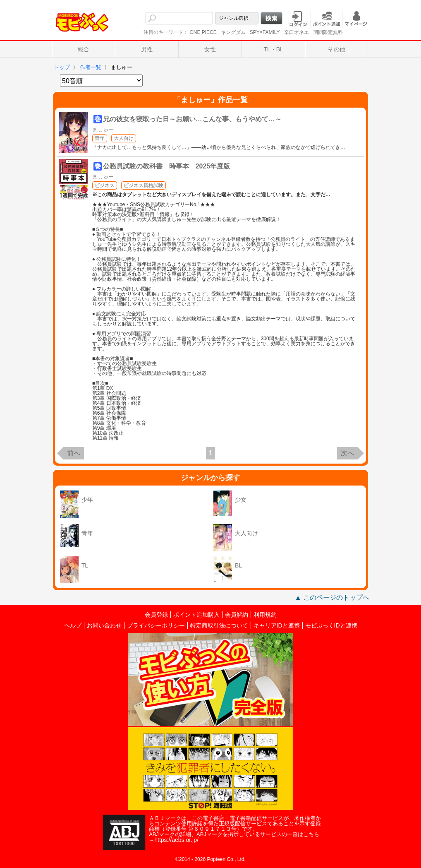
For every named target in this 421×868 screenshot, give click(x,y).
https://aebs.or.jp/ (176, 840)
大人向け (124, 138)
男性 (147, 49)
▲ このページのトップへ (332, 598)
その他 (337, 49)
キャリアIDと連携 (277, 625)
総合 (84, 49)
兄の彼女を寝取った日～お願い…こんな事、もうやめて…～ (192, 119)
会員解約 (237, 615)
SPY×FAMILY (265, 32)
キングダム (233, 32)
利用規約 (265, 615)
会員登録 (156, 615)
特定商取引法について (219, 625)
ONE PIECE (203, 32)
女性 (210, 49)
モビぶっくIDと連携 (331, 625)
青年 (100, 138)
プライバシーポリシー (156, 625)
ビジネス (105, 185)
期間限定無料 (328, 32)
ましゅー (103, 129)
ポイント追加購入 (196, 615)
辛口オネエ (297, 32)
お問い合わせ (104, 625)
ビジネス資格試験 (144, 185)
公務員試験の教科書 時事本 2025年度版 (167, 166)
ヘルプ (73, 625)
